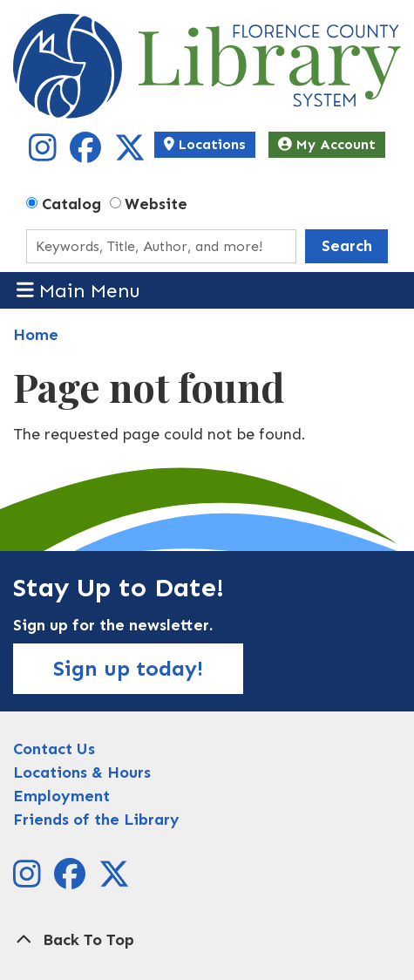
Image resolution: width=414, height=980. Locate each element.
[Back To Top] (207, 940)
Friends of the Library (96, 820)
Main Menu (79, 290)
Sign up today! (128, 668)
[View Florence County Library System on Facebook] (88, 153)
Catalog (71, 204)
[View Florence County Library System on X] (130, 153)
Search (347, 246)
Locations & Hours (82, 772)
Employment (61, 796)
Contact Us (54, 749)
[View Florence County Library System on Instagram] (45, 153)
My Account (327, 144)
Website (156, 204)
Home (36, 335)
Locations (205, 144)
